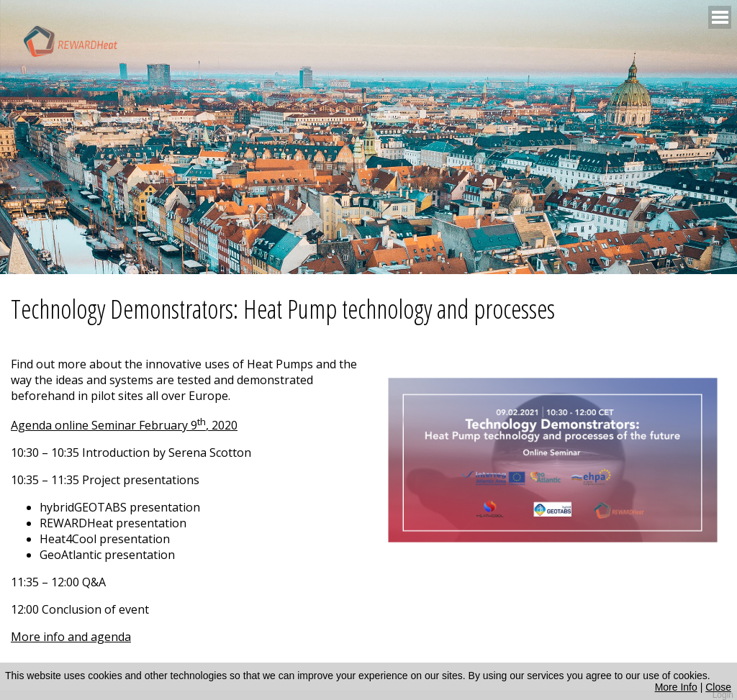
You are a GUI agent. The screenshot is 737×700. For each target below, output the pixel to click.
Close (718, 687)
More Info (676, 687)
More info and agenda (71, 637)
